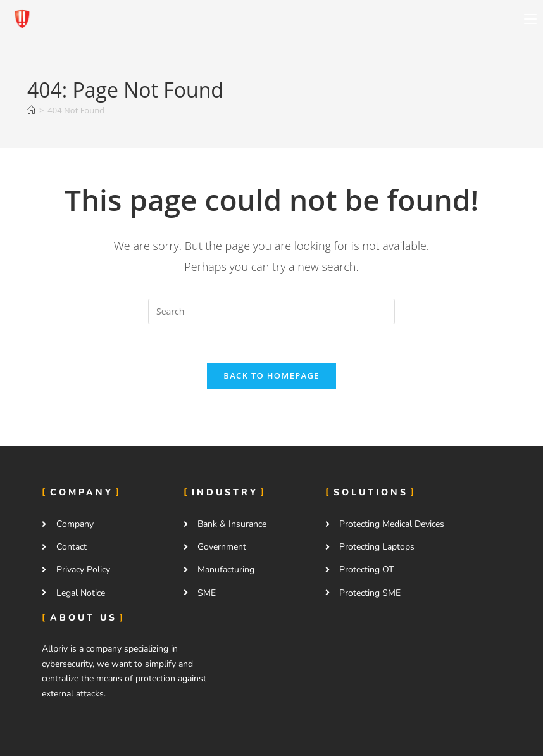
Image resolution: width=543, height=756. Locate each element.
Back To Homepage (271, 375)
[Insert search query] (271, 312)
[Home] (31, 110)
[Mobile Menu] (530, 19)
